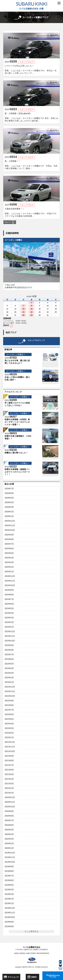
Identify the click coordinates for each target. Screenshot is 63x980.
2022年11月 (10, 691)
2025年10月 (10, 530)
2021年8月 (9, 761)
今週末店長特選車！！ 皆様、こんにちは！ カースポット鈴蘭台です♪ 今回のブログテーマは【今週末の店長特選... (31, 212)
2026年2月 (9, 512)
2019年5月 (9, 885)
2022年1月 (9, 737)
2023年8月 (9, 650)
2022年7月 (9, 710)
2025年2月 (9, 567)
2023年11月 (10, 636)
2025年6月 (9, 549)
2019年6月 (9, 880)
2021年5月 (9, 774)
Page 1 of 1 (8, 222)
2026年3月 (9, 507)
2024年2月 (9, 622)
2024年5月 (9, 608)
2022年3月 (9, 728)
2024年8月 (9, 595)
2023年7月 (9, 655)
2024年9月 (9, 590)
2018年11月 (10, 913)
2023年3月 (9, 673)
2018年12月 (10, 908)
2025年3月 (9, 562)
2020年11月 (10, 802)
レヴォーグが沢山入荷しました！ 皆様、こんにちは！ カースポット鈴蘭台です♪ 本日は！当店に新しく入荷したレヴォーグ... (31, 69)
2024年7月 (9, 599)
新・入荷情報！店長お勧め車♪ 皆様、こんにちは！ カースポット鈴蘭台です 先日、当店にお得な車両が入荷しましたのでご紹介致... (31, 117)
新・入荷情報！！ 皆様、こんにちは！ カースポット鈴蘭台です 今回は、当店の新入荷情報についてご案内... (31, 165)
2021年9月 (9, 756)
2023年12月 (10, 631)
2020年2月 (9, 843)
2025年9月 (9, 535)
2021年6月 (9, 770)
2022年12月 (10, 687)
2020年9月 (9, 811)
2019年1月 (9, 903)
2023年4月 (9, 668)
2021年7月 (9, 765)
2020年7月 (9, 820)
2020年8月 (9, 816)
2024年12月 (10, 576)
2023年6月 (9, 659)
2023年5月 (9, 664)
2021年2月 (9, 788)
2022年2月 (9, 733)
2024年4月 (9, 613)
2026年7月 (9, 489)
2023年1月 (9, 682)
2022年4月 (9, 724)
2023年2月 (9, 678)
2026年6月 (9, 493)
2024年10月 (10, 585)
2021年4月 (9, 779)
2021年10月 (10, 751)
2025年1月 (9, 572)
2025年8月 (9, 539)
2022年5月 (9, 719)
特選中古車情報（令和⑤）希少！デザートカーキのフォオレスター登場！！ (17, 422)
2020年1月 (9, 848)
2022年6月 (9, 714)
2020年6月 (9, 825)
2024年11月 (10, 581)
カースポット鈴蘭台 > (16, 354)
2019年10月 (10, 862)
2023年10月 (10, 641)
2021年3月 (9, 784)
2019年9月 (9, 867)
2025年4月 (9, 558)
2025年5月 (9, 553)
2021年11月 (10, 747)
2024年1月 (9, 627)
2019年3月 (9, 894)
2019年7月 (9, 876)
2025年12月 (10, 521)
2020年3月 (9, 839)
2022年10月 (10, 696)
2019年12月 (10, 853)
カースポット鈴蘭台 (13, 240)
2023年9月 (9, 645)
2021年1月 (9, 793)
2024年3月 (9, 618)
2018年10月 (10, 917)
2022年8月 (9, 705)
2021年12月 (10, 742)
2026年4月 (9, 502)
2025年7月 (9, 544)
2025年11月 (10, 525)
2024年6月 (9, 604)
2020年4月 (9, 834)
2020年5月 (9, 830)
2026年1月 (9, 516)
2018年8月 (9, 926)
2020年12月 (10, 797)
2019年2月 (9, 899)
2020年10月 (10, 807)
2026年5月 (9, 498)
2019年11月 (10, 857)
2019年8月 (9, 871)
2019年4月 (9, 890)
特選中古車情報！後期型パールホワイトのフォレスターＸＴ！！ (17, 472)
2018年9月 (9, 922)
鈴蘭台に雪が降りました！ (16, 453)
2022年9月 (9, 701)
